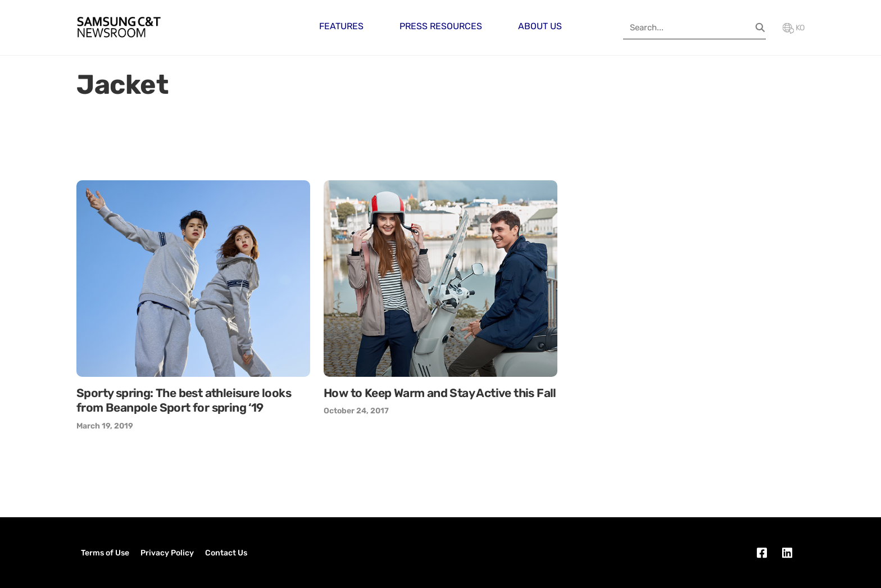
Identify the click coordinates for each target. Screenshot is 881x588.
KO (794, 28)
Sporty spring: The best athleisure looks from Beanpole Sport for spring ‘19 (184, 400)
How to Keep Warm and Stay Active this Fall (440, 393)
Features (341, 26)
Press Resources (441, 26)
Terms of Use (105, 553)
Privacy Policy (167, 553)
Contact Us (226, 553)
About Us (540, 26)
